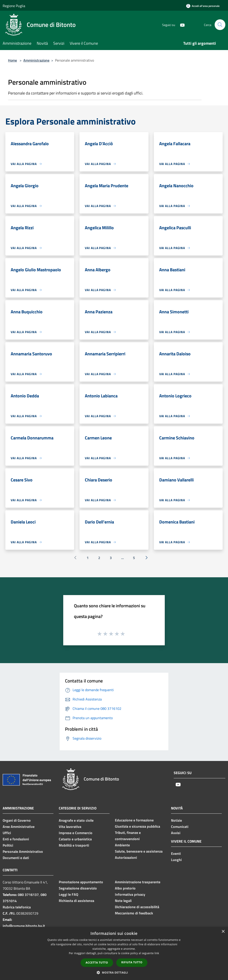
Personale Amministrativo (23, 851)
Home (12, 60)
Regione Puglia (14, 6)
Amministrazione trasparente (138, 882)
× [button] (223, 932)
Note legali (123, 901)
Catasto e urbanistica (75, 839)
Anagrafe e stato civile (76, 820)
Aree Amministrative (19, 827)
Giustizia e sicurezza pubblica (137, 826)
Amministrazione (36, 60)
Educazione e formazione (134, 820)
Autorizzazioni (126, 857)
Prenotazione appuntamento (81, 882)
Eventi (176, 853)
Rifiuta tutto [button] (132, 962)
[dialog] (114, 953)
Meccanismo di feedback (134, 913)
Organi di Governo (17, 820)
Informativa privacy (130, 894)
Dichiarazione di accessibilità (137, 907)
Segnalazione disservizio (78, 888)
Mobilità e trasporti (74, 845)
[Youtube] (180, 25)
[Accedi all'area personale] (203, 6)
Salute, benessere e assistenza (139, 851)
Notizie (176, 820)
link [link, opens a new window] (157, 953)
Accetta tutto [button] (97, 963)
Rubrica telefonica (17, 907)
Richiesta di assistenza (76, 901)
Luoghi (176, 860)
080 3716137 (28, 895)
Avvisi (176, 833)
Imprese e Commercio (76, 833)
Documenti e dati (16, 858)
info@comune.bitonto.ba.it (24, 926)
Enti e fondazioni (16, 839)
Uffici (7, 833)
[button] (114, 972)
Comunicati (180, 827)
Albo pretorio (125, 888)
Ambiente (122, 845)
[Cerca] (220, 25)
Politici (8, 845)
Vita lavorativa (70, 827)
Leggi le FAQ (68, 894)
